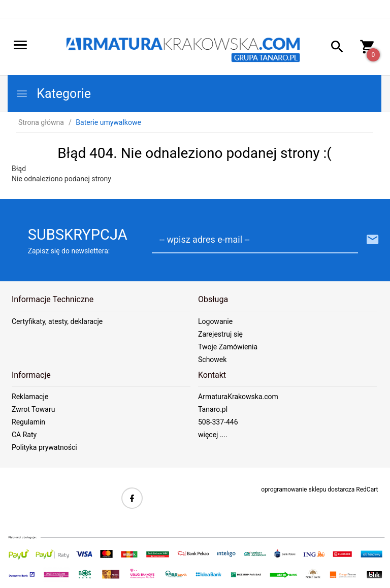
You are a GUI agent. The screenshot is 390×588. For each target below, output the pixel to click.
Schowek (212, 360)
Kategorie (53, 94)
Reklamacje (30, 397)
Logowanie (215, 321)
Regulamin (28, 422)
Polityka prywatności (44, 447)
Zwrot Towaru (33, 409)
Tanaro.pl (213, 409)
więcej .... (213, 435)
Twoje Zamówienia (228, 347)
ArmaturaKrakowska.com (238, 397)
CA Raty (24, 435)
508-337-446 (218, 422)
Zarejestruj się (220, 334)
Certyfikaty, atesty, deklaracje (57, 321)
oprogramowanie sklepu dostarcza (308, 489)
